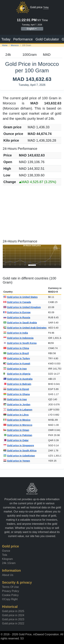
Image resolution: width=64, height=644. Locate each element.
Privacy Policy (11, 591)
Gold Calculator (47, 39)
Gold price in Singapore (19, 445)
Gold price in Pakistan (18, 435)
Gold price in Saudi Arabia (20, 323)
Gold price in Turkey (17, 358)
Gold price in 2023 (13, 619)
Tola (5, 555)
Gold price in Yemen (17, 461)
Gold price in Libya (16, 415)
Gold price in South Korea (20, 343)
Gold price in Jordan (17, 404)
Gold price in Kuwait (17, 364)
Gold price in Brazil (16, 353)
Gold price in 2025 (13, 611)
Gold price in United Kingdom (22, 307)
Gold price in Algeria (17, 374)
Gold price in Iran (15, 369)
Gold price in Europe (17, 312)
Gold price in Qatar (16, 440)
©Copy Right (10, 599)
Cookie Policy (10, 595)
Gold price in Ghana (17, 394)
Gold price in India (16, 333)
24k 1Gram (9, 563)
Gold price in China (16, 348)
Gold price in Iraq (15, 399)
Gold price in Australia (18, 379)
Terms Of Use (10, 587)
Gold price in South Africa (20, 451)
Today (6, 39)
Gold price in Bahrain (17, 384)
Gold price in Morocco (18, 425)
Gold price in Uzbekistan (19, 456)
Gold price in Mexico (17, 420)
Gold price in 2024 (13, 615)
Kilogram (7, 559)
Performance (23, 39)
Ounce (6, 551)
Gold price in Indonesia (18, 338)
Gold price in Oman (16, 430)
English (31, 29)
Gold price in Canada (17, 302)
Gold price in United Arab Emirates (25, 328)
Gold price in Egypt (16, 389)
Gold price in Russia (17, 317)
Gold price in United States (20, 297)
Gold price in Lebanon (18, 410)
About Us (8, 575)
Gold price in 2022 (13, 623)
